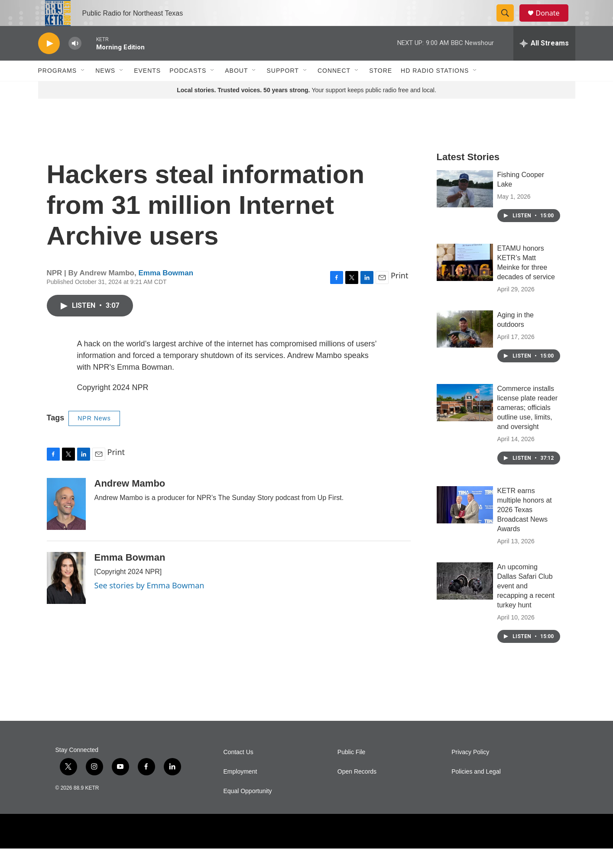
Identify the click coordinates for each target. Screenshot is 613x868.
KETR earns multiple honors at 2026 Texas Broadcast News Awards (525, 529)
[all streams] (544, 63)
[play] (49, 63)
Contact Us (238, 772)
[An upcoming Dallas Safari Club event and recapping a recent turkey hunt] (465, 600)
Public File (352, 772)
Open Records (357, 791)
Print (400, 295)
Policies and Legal (476, 791)
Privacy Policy (470, 772)
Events (147, 90)
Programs (58, 90)
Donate (553, 23)
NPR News (94, 438)
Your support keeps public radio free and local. (306, 110)
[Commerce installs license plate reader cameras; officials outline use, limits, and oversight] (465, 422)
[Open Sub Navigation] (83, 90)
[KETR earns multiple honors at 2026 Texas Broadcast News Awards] (465, 524)
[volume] (75, 63)
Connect (334, 90)
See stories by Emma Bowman (149, 605)
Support (282, 90)
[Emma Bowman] (66, 597)
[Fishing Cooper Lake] (465, 208)
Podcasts (188, 90)
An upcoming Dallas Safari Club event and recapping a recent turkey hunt (526, 605)
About (236, 90)
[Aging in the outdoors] (465, 348)
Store (381, 90)
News (105, 90)
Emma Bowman (166, 292)
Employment (240, 791)
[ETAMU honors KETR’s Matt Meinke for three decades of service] (465, 282)
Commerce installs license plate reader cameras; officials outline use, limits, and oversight (528, 427)
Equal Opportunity (248, 811)
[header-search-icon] (509, 23)
